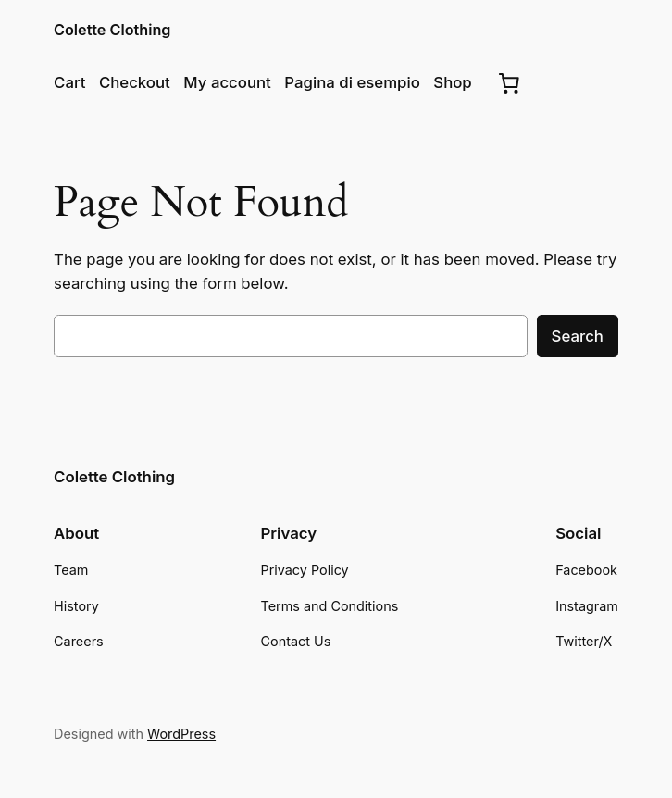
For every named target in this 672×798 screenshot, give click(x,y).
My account (227, 82)
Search (578, 336)
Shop (452, 82)
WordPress (181, 734)
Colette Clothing (112, 30)
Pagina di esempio (352, 82)
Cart (69, 82)
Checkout (135, 82)
